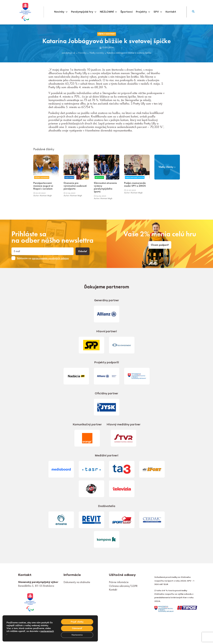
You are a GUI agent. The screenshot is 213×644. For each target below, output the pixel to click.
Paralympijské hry (84, 12)
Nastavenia (77, 635)
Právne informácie (119, 582)
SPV (158, 12)
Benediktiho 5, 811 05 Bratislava (36, 586)
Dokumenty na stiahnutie (77, 582)
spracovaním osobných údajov (50, 259)
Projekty (143, 12)
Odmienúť (77, 628)
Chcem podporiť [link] (160, 245)
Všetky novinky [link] (107, 34)
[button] (193, 12)
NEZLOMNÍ (109, 12)
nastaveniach (13, 634)
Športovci (127, 12)
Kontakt (171, 12)
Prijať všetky (77, 621)
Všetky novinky (97, 53)
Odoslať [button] (83, 251)
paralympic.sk (69, 53)
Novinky (61, 12)
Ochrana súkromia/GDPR (123, 586)
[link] (30, 602)
